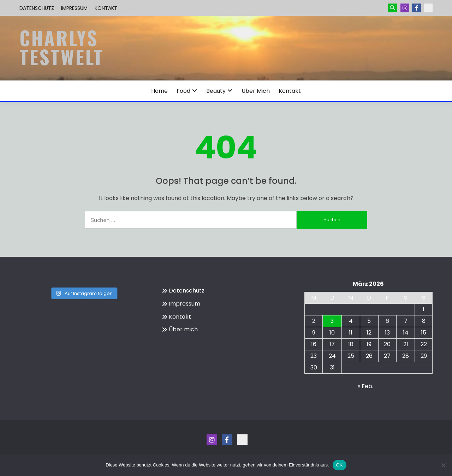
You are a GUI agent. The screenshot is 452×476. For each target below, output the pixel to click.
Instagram (405, 8)
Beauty (216, 91)
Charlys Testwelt (62, 47)
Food (183, 91)
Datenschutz (37, 8)
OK (340, 465)
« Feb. (365, 386)
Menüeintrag (417, 8)
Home (159, 91)
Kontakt (106, 8)
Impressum (74, 8)
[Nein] (443, 465)
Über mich (256, 91)
